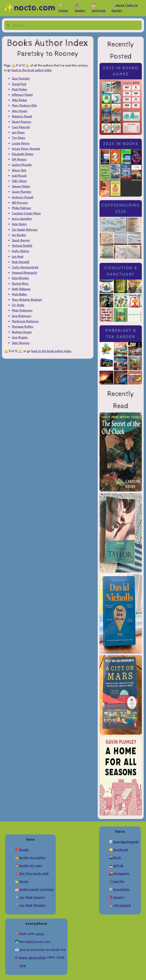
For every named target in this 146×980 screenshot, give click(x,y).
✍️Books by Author (30, 858)
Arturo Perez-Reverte (26, 149)
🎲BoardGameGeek (124, 842)
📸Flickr (115, 858)
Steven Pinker (21, 186)
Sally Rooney (21, 343)
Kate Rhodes (20, 278)
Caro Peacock (21, 127)
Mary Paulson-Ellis (24, 105)
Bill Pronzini (20, 203)
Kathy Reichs (20, 251)
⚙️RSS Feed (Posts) (30, 897)
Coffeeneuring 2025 (121, 208)
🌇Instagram (119, 874)
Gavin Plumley (22, 192)
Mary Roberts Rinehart (27, 300)
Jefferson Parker (22, 95)
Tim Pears (18, 138)
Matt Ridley (19, 294)
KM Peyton (19, 159)
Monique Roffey (23, 327)
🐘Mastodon (119, 889)
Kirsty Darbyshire (32, 958)
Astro (40, 934)
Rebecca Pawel (22, 116)
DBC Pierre (19, 181)
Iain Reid (18, 257)
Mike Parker (19, 100)
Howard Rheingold (24, 273)
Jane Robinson (22, 316)
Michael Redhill (22, 246)
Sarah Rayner (21, 240)
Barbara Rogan (22, 332)
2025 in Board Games (121, 71)
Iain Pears (18, 132)
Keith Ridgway (21, 289)
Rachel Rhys (20, 284)
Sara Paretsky (21, 78)
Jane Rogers (20, 337)
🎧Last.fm (117, 882)
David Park (19, 84)
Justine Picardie (22, 165)
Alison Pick (19, 170)
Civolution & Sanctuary (121, 271)
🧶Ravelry (117, 897)
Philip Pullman (21, 208)
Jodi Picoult (19, 176)
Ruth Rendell (21, 262)
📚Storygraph (120, 905)
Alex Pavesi (19, 111)
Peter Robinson (22, 310)
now (23, 966)
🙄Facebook (119, 850)
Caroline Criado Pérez (26, 213)
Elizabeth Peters (23, 154)
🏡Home (22, 882)
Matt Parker (19, 89)
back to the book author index (32, 70)
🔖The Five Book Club (32, 874)
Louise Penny (21, 143)
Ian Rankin (19, 235)
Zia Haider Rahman (25, 230)
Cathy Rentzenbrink (25, 267)
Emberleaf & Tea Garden (121, 334)
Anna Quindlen (22, 219)
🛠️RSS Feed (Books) (30, 905)
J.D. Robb (18, 305)
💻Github (116, 866)
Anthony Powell (23, 197)
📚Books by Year (29, 866)
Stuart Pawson (22, 122)
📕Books (22, 850)
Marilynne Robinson (25, 321)
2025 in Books (121, 144)
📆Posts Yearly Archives (34, 889)
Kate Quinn (19, 224)
